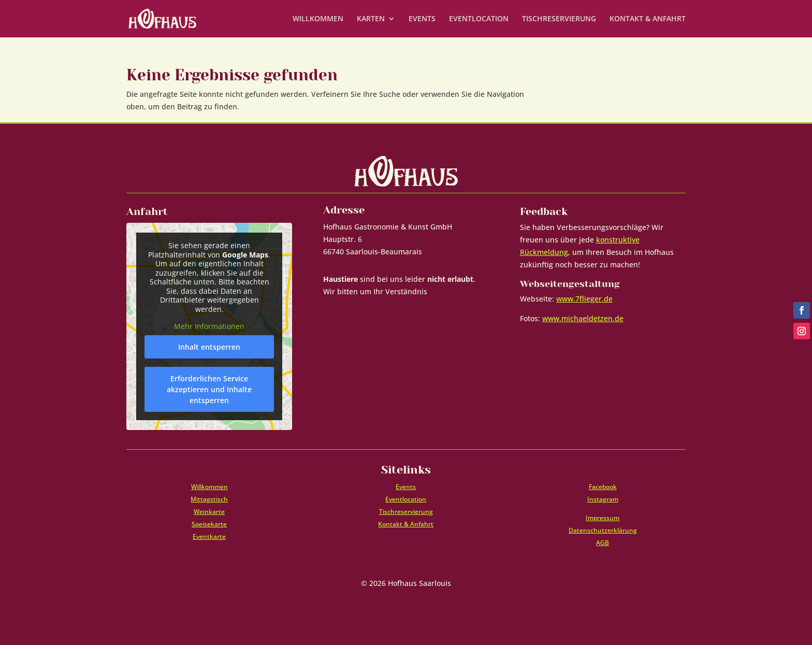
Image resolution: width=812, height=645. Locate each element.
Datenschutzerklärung (603, 530)
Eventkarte (209, 536)
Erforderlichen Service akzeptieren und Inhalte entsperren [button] (209, 389)
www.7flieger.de (584, 299)
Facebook (603, 487)
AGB (603, 543)
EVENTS (422, 19)
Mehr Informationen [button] (209, 327)
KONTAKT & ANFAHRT (648, 19)
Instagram (603, 499)
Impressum (603, 518)
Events (406, 487)
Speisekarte (209, 524)
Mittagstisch (209, 499)
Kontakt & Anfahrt (406, 524)
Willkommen (209, 487)
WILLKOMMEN (318, 19)
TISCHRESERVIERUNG (559, 19)
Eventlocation (406, 499)
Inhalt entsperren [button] (209, 347)
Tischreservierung (406, 512)
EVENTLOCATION (479, 19)
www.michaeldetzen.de (583, 318)
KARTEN (371, 19)
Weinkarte (209, 512)
